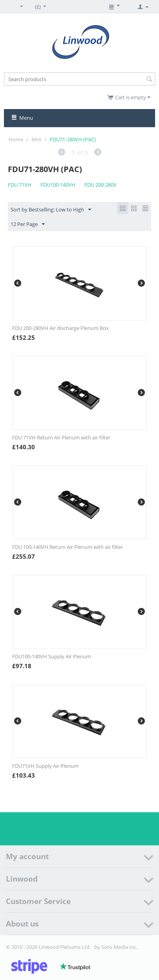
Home (16, 139)
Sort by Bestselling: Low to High (51, 210)
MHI (37, 139)
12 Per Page (28, 224)
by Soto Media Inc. (116, 947)
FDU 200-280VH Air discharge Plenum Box (60, 328)
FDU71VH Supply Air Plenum (45, 766)
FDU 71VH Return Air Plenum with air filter (61, 437)
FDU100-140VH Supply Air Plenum (52, 656)
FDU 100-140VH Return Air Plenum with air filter (68, 547)
